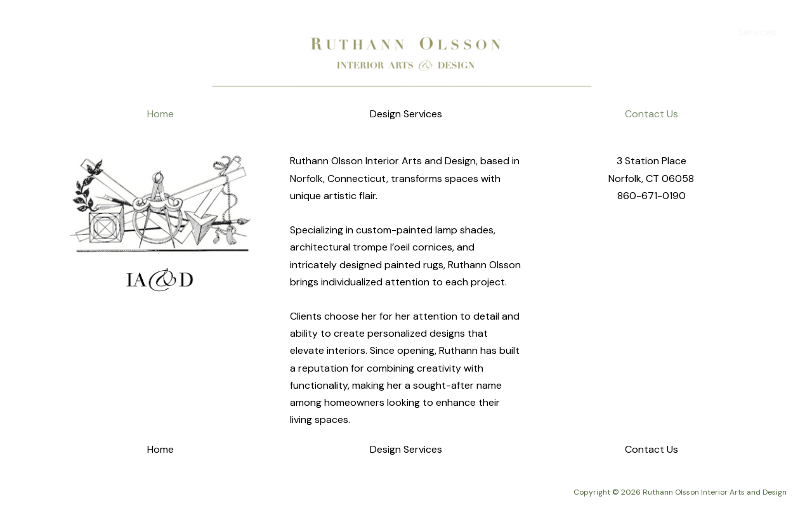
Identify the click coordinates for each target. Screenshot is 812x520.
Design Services (406, 114)
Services (757, 32)
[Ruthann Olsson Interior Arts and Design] (44, 31)
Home (704, 32)
